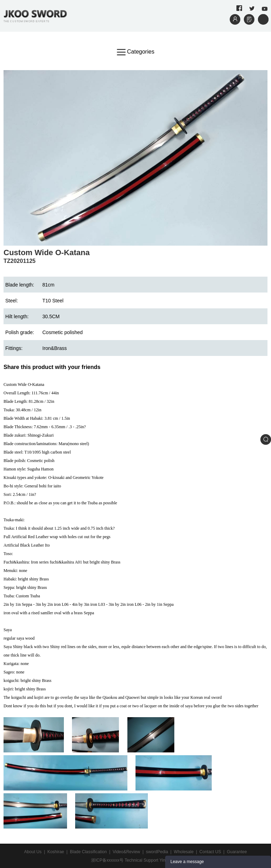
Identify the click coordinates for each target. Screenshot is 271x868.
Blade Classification (88, 852)
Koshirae (56, 852)
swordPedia (157, 852)
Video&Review (126, 852)
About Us (33, 852)
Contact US (210, 852)
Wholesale (184, 852)
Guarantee (237, 852)
